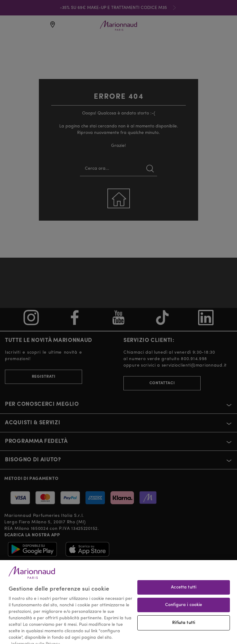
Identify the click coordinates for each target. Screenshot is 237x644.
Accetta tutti (184, 593)
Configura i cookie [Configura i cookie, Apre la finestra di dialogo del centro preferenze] (184, 611)
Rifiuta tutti (184, 629)
